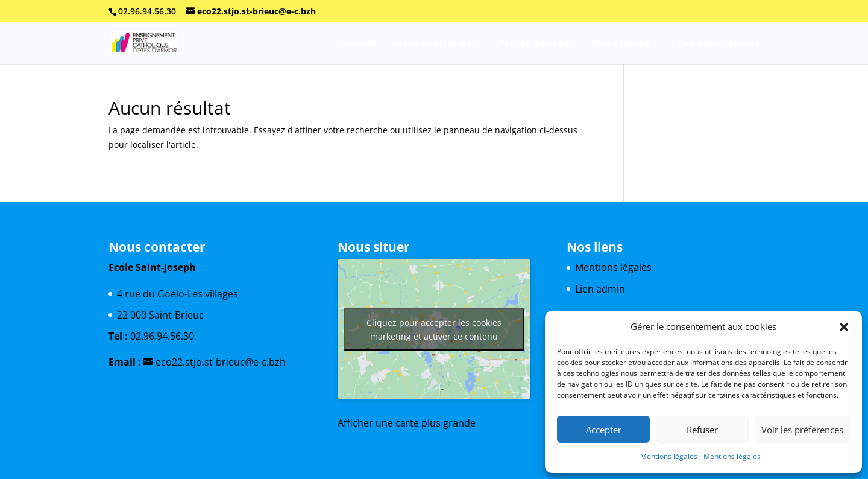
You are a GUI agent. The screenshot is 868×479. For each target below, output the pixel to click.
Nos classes (621, 44)
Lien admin (600, 289)
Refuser (702, 430)
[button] (844, 327)
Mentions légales (669, 456)
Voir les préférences (802, 430)
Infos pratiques (432, 44)
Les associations (719, 44)
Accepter (604, 430)
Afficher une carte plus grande (407, 423)
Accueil (359, 44)
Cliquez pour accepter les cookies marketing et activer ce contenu (434, 329)
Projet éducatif (538, 44)
